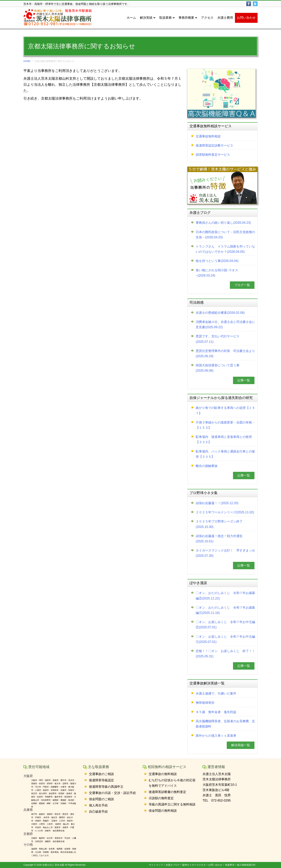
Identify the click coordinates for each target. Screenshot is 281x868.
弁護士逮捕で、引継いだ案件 (216, 693)
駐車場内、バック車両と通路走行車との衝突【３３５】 (225, 454)
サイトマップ (156, 865)
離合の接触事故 (207, 466)
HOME (27, 61)
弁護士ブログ (173, 865)
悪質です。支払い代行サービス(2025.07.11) (218, 339)
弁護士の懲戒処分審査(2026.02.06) (220, 313)
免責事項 (230, 865)
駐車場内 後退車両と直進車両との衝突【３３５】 (224, 439)
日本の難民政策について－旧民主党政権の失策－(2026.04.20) (225, 235)
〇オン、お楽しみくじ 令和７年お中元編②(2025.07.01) (225, 625)
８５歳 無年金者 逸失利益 (216, 712)
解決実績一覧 (241, 745)
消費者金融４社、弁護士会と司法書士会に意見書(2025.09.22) (225, 324)
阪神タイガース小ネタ (194, 865)
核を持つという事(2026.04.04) (217, 261)
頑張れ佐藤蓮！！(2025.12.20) (217, 503)
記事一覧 (244, 380)
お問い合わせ (215, 865)
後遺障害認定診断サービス (214, 145)
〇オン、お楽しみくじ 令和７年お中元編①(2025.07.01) (225, 639)
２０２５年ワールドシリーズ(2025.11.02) (225, 512)
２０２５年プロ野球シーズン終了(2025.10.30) (219, 524)
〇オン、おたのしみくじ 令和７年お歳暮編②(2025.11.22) (225, 596)
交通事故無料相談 (208, 136)
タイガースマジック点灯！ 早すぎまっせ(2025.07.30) (225, 553)
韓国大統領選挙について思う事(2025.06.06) (218, 368)
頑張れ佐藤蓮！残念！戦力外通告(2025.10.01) (219, 539)
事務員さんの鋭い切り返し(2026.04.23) (223, 223)
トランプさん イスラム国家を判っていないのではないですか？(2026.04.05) (225, 249)
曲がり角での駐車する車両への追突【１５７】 (225, 410)
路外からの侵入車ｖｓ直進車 (216, 736)
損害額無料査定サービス (213, 155)
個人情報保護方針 (246, 865)
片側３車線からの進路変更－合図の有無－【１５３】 (225, 425)
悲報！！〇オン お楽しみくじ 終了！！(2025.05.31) (225, 654)
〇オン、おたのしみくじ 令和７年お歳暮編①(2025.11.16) (225, 610)
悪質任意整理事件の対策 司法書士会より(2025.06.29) (225, 354)
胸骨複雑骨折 (205, 703)
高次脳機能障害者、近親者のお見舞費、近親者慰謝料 (225, 724)
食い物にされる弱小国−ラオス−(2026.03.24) (217, 273)
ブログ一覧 (242, 285)
